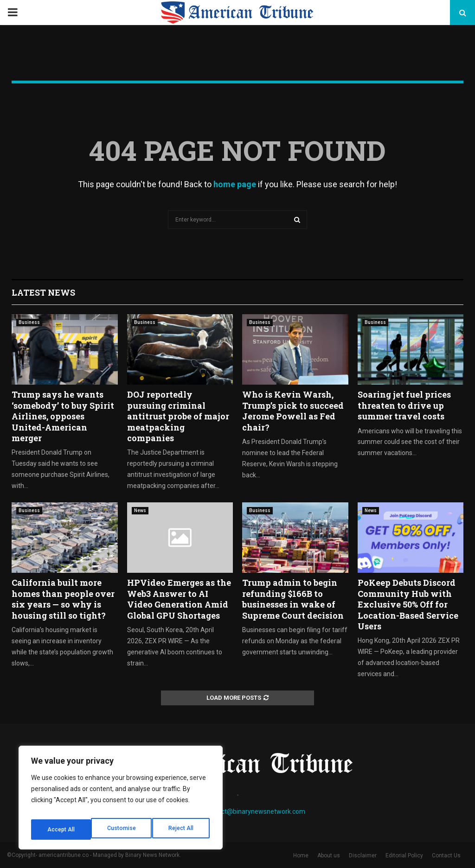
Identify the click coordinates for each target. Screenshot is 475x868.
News (140, 510)
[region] (121, 801)
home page (235, 184)
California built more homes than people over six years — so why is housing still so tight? (63, 599)
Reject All (122, 830)
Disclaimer (363, 855)
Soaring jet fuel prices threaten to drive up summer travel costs (404, 405)
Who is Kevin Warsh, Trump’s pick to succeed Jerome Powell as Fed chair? (293, 411)
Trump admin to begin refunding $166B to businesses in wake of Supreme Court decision (293, 599)
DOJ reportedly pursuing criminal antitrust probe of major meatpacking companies (178, 416)
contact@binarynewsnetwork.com (255, 811)
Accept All (182, 830)
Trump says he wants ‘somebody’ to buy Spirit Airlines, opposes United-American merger (63, 416)
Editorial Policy (404, 855)
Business (29, 322)
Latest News (43, 292)
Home (301, 855)
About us (329, 855)
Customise (61, 830)
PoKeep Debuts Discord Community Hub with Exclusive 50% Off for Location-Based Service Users (408, 604)
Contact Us (446, 855)
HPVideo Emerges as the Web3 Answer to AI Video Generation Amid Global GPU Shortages (179, 599)
